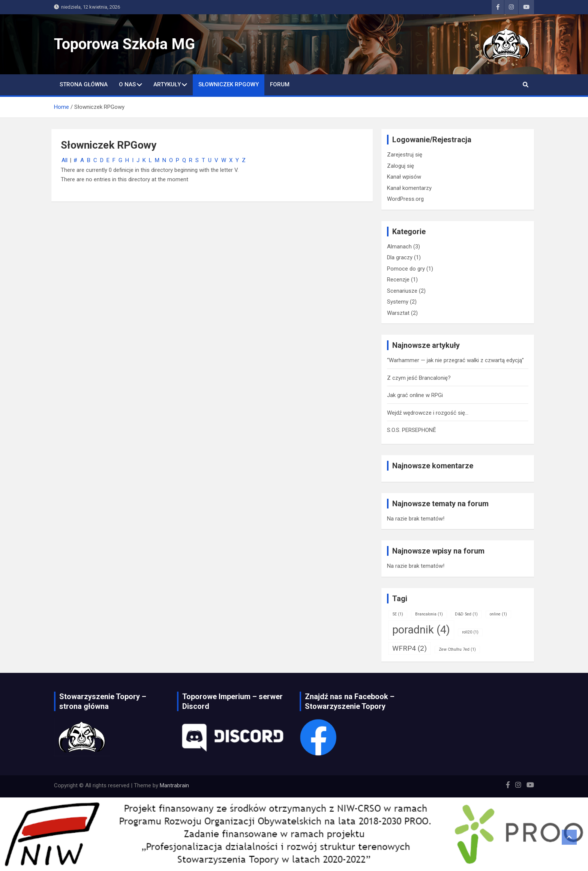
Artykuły (167, 84)
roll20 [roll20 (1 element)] (470, 632)
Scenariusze (402, 291)
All (64, 160)
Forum (280, 84)
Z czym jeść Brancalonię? (419, 378)
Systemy (398, 302)
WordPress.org (405, 199)
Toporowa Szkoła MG (124, 44)
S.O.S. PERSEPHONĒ (412, 430)
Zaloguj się (400, 166)
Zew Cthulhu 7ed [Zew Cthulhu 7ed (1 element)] (457, 649)
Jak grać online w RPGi (415, 395)
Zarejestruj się (405, 155)
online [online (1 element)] (498, 614)
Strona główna (84, 84)
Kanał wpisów (404, 177)
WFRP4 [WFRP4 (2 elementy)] (409, 648)
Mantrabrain (174, 785)
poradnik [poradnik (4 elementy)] (421, 630)
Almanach (399, 247)
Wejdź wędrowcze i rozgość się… (428, 413)
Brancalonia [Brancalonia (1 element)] (429, 614)
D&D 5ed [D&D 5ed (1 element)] (466, 614)
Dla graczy (400, 257)
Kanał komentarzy (409, 188)
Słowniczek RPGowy (229, 84)
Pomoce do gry (406, 269)
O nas (127, 84)
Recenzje (398, 280)
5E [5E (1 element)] (398, 614)
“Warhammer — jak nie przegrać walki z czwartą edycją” (455, 360)
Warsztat (398, 313)
